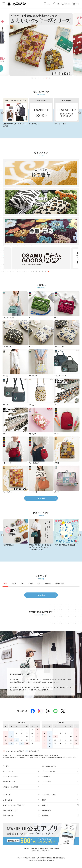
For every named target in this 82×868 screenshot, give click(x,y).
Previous (2, 113)
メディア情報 (47, 782)
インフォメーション (49, 795)
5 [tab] (44, 78)
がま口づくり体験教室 (11, 787)
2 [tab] (35, 78)
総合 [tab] (5, 583)
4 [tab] (41, 78)
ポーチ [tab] (30, 583)
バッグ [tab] (14, 583)
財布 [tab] (22, 583)
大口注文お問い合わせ (11, 776)
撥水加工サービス (9, 782)
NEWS (44, 800)
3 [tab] (38, 78)
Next (80, 113)
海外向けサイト (8, 816)
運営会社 (45, 805)
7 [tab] (50, 78)
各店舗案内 (46, 776)
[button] (56, 4)
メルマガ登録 (8, 800)
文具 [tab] (39, 583)
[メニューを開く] (4, 4)
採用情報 (45, 816)
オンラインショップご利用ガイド (14, 805)
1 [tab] (32, 78)
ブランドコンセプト (49, 771)
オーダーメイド (8, 771)
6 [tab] (47, 78)
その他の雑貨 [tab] (60, 583)
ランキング (7, 795)
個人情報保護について (11, 810)
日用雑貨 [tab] (48, 583)
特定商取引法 (47, 810)
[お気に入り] (66, 4)
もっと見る (41, 498)
